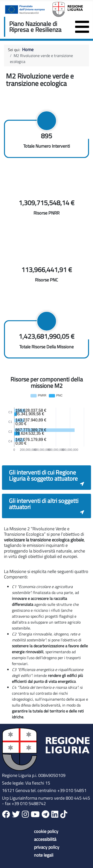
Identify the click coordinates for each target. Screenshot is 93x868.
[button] (46, 478)
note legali (44, 855)
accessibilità (45, 839)
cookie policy (46, 831)
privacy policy (47, 847)
